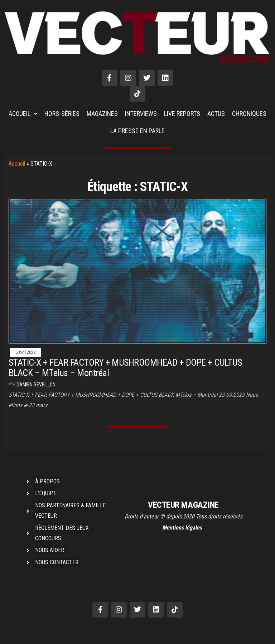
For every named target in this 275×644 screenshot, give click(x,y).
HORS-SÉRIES (62, 114)
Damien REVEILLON (36, 385)
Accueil (17, 164)
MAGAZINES (102, 114)
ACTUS (216, 114)
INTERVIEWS (141, 114)
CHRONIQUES (249, 114)
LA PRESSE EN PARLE (137, 131)
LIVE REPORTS (182, 114)
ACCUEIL (23, 114)
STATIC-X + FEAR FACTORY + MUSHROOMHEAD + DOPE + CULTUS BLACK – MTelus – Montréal (125, 368)
